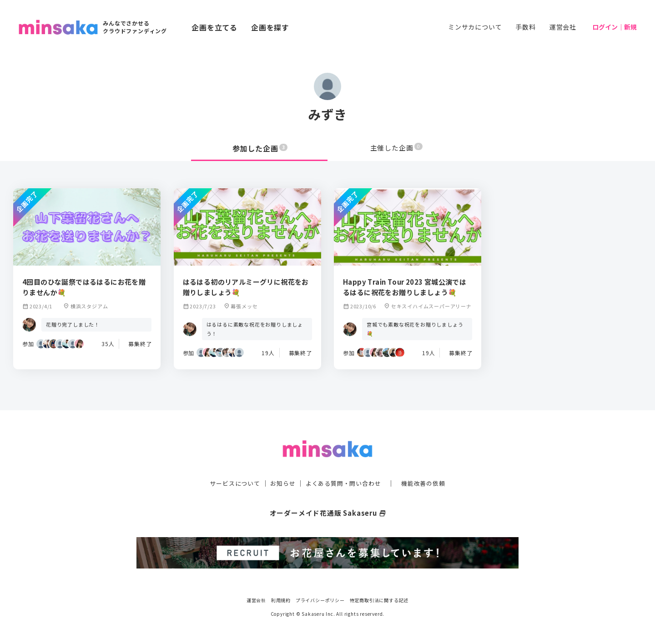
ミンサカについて (475, 27)
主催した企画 (397, 148)
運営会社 (563, 27)
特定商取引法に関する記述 (379, 598)
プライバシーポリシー (320, 598)
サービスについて (230, 482)
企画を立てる (214, 27)
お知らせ (280, 482)
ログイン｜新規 (615, 27)
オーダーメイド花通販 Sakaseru (328, 512)
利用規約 (281, 598)
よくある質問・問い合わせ (344, 482)
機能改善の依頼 (428, 482)
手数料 (525, 27)
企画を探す (270, 27)
